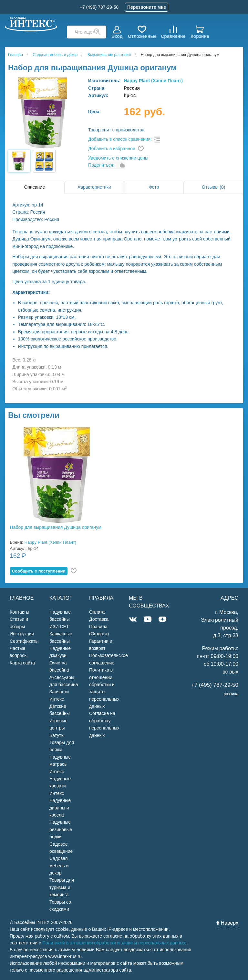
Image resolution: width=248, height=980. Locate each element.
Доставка (99, 619)
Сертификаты (24, 641)
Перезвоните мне (147, 7)
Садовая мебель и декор (59, 866)
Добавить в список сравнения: (120, 139)
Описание (35, 187)
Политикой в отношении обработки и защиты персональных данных (114, 943)
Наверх (227, 923)
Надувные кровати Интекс (60, 786)
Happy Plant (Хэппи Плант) (153, 81)
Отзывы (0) (213, 187)
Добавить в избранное (112, 149)
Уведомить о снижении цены (118, 158)
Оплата (97, 612)
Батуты (57, 735)
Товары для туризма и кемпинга (62, 887)
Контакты (19, 612)
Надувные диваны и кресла (60, 808)
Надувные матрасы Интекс (60, 764)
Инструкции (22, 634)
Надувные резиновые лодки (61, 829)
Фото (154, 187)
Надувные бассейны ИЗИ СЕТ (60, 619)
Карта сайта (22, 663)
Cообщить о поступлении (39, 571)
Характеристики (94, 187)
